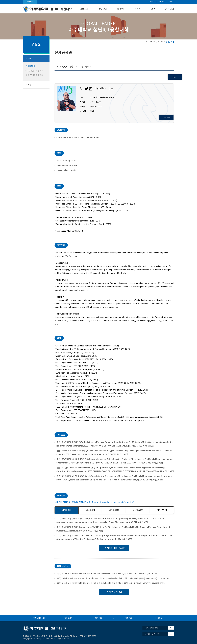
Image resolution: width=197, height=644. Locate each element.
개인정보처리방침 (38, 618)
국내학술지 (90, 510)
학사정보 (98, 618)
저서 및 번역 (162, 510)
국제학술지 (67, 510)
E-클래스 (159, 618)
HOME (152, 2)
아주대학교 (30, 2)
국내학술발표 (138, 510)
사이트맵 (162, 2)
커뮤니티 (170, 9)
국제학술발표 (114, 510)
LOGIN (172, 2)
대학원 (121, 9)
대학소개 (84, 9)
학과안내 (103, 9)
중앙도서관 (68, 618)
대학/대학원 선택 (151, 628)
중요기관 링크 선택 (152, 634)
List (166, 77)
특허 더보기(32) (114, 592)
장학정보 (129, 618)
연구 (153, 9)
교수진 (161, 42)
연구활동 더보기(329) (114, 548)
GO (171, 628)
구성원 (137, 9)
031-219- (88, 636)
